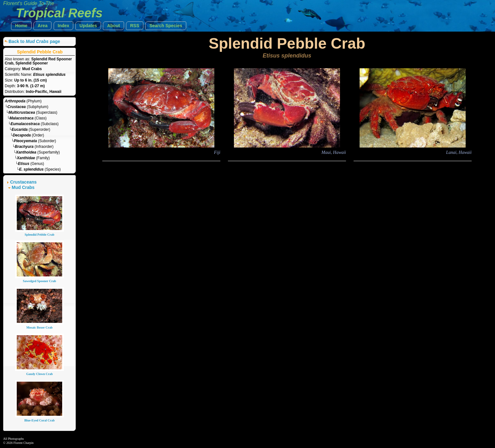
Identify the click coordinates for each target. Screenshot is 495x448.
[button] (21, 26)
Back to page (34, 41)
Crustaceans (23, 182)
